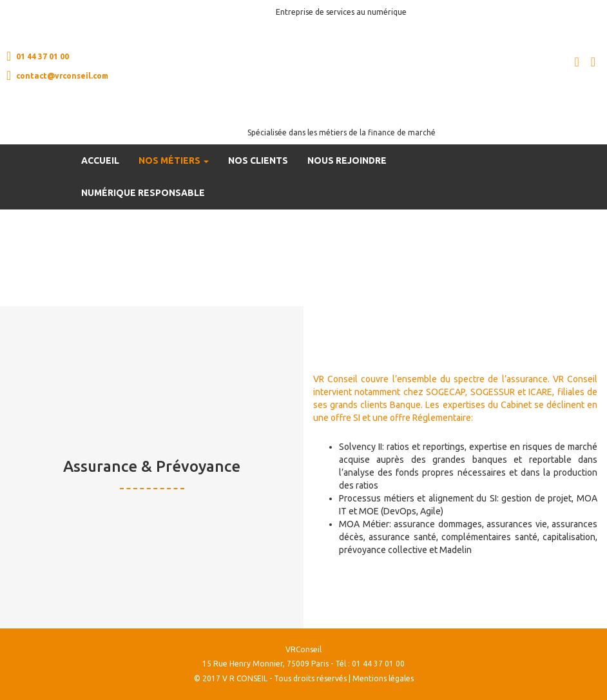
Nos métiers (174, 160)
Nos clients (258, 160)
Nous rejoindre (347, 160)
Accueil (100, 160)
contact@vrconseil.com (57, 75)
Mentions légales (383, 678)
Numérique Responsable (143, 193)
